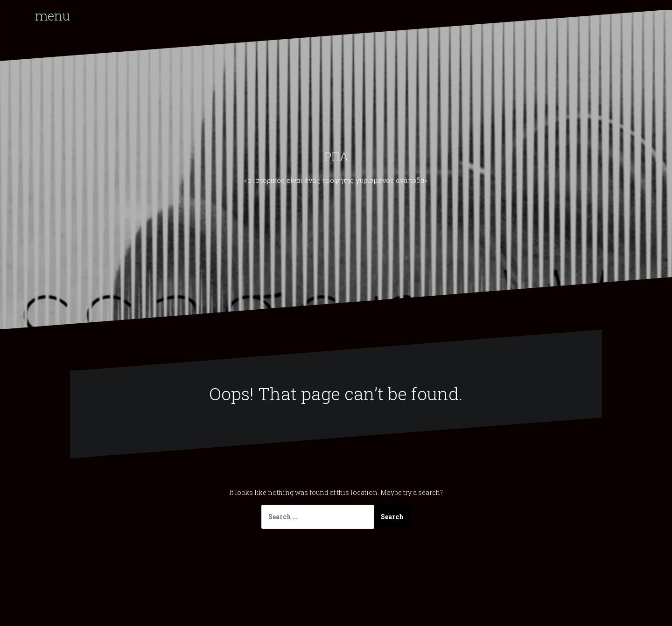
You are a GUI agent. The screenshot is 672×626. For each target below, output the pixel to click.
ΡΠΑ (336, 156)
